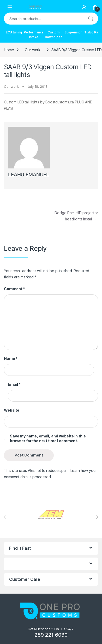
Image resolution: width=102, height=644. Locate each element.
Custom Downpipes (54, 35)
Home (9, 50)
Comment (14, 289)
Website (12, 410)
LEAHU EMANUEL (29, 175)
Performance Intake (34, 35)
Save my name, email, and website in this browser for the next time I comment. (48, 438)
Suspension (73, 32)
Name (11, 358)
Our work (33, 50)
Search (91, 19)
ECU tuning (14, 32)
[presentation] (97, 517)
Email (14, 384)
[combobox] (44, 19)
